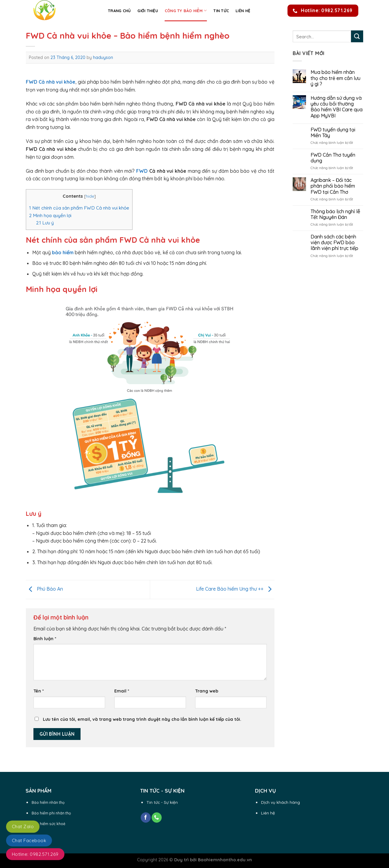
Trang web (207, 691)
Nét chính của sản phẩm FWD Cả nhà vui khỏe (79, 208)
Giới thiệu (148, 11)
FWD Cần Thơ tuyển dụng (333, 158)
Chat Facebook (29, 840)
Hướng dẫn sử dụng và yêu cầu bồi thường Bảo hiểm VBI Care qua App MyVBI (337, 107)
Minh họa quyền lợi (50, 215)
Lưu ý (45, 223)
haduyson (103, 57)
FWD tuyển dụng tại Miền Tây (333, 133)
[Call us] (157, 818)
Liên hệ (243, 11)
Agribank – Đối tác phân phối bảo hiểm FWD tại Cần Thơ (333, 186)
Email (122, 691)
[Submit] (357, 36)
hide (90, 196)
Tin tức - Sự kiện (162, 802)
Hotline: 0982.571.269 (35, 854)
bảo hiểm (63, 252)
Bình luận (45, 639)
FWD (142, 171)
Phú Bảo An (44, 589)
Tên (39, 691)
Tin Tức (221, 11)
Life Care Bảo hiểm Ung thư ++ (235, 589)
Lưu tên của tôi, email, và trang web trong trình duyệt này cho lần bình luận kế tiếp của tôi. (142, 719)
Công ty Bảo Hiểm (186, 10)
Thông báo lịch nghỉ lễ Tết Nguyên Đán (335, 214)
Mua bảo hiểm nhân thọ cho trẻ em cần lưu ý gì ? (336, 78)
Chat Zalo (23, 826)
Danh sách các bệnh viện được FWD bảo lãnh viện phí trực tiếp (334, 243)
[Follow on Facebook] (146, 818)
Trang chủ (119, 11)
